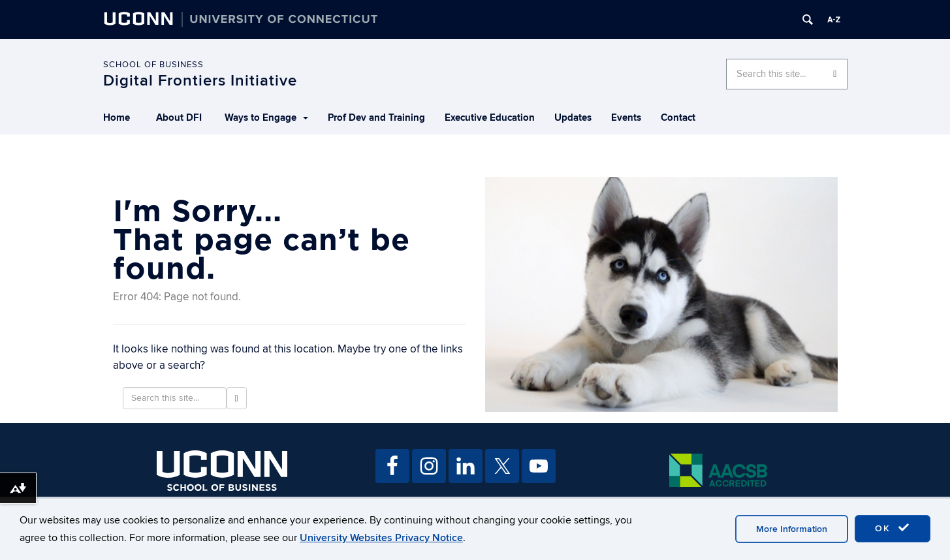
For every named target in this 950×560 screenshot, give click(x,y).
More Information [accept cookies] (792, 529)
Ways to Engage (266, 118)
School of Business (153, 65)
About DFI (179, 118)
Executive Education (490, 118)
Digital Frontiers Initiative (200, 81)
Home (117, 118)
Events (626, 118)
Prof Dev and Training (376, 118)
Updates (573, 118)
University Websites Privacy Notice (381, 538)
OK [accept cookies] (893, 528)
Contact (678, 118)
